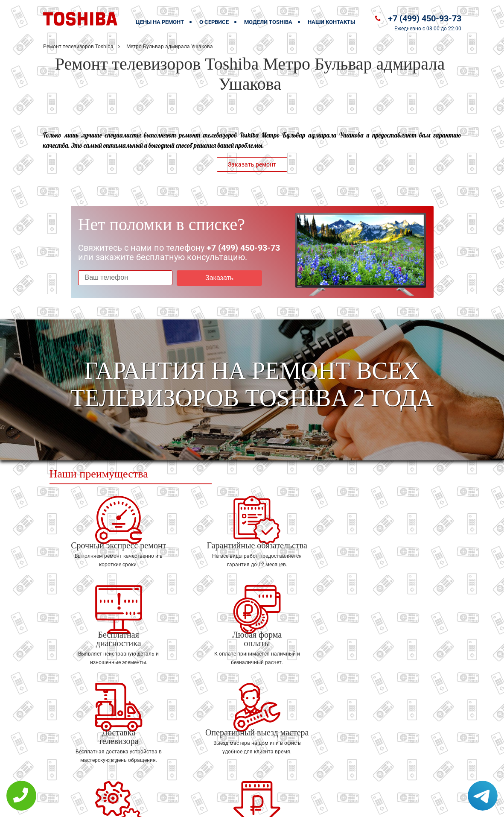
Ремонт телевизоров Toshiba (78, 47)
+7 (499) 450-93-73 (425, 18)
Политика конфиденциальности (192, 805)
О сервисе (214, 22)
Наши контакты (331, 22)
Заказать (213, 278)
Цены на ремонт (160, 22)
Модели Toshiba (268, 22)
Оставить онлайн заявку (278, 785)
